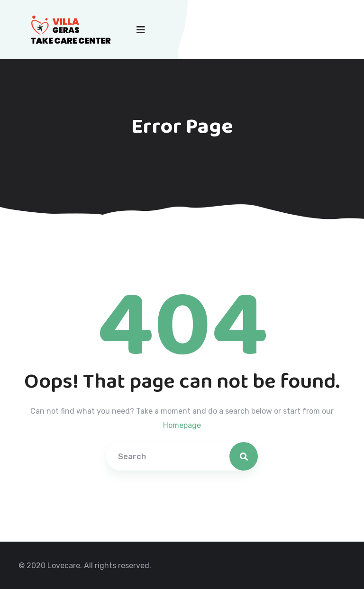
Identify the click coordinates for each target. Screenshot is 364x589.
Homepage (182, 425)
